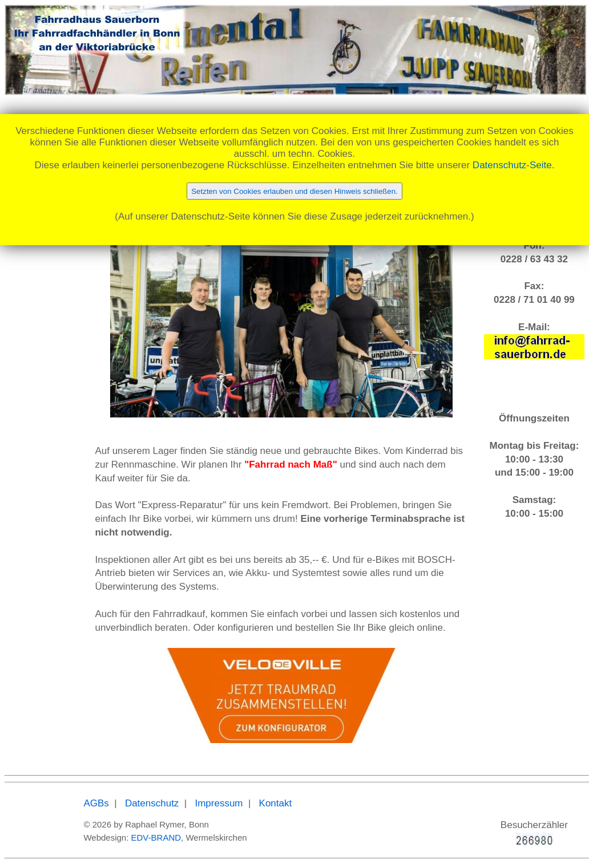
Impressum (219, 803)
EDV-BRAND (156, 837)
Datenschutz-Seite (512, 165)
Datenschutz (152, 803)
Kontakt (276, 803)
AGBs (96, 803)
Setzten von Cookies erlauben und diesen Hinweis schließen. (294, 191)
